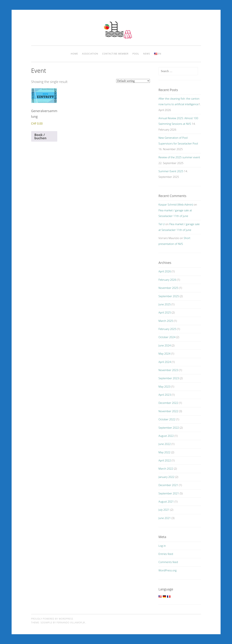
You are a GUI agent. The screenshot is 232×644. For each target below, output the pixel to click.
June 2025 (165, 304)
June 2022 (165, 444)
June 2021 (165, 518)
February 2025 (167, 329)
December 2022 (168, 403)
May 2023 (164, 386)
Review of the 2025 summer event (179, 157)
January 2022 (166, 477)
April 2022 (165, 460)
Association (90, 54)
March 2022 (166, 469)
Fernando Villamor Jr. (71, 623)
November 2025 (168, 288)
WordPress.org (167, 570)
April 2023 (165, 395)
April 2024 (165, 362)
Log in (162, 546)
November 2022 (168, 411)
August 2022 (166, 436)
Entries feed (166, 554)
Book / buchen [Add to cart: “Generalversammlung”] (41, 136)
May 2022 (164, 452)
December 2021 (168, 485)
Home (74, 54)
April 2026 (165, 271)
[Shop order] (133, 81)
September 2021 (169, 493)
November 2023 (168, 370)
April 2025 (165, 312)
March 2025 (166, 321)
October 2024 (167, 337)
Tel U (161, 224)
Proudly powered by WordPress (52, 619)
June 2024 (165, 345)
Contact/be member (115, 54)
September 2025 (169, 296)
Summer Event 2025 (171, 171)
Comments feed (168, 562)
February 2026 (167, 280)
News (147, 54)
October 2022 (167, 419)
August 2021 (166, 501)
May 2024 (164, 354)
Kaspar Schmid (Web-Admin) (176, 204)
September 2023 (169, 378)
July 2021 (164, 510)
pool (136, 54)
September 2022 (169, 428)
